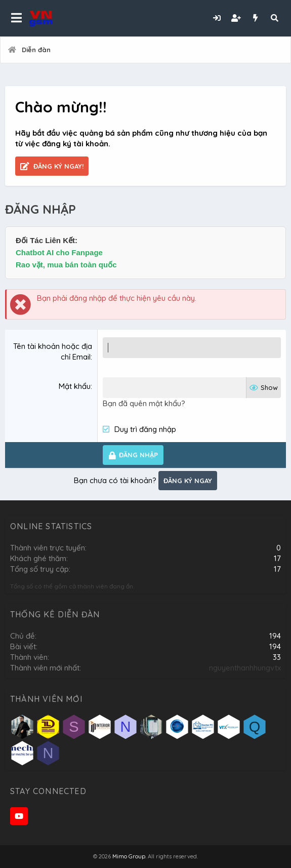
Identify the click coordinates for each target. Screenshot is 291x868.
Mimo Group (129, 856)
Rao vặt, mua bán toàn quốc (66, 265)
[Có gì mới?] (255, 18)
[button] (16, 18)
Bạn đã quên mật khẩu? (144, 403)
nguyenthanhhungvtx (245, 668)
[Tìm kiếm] (274, 18)
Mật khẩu (75, 386)
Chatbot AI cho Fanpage (59, 252)
